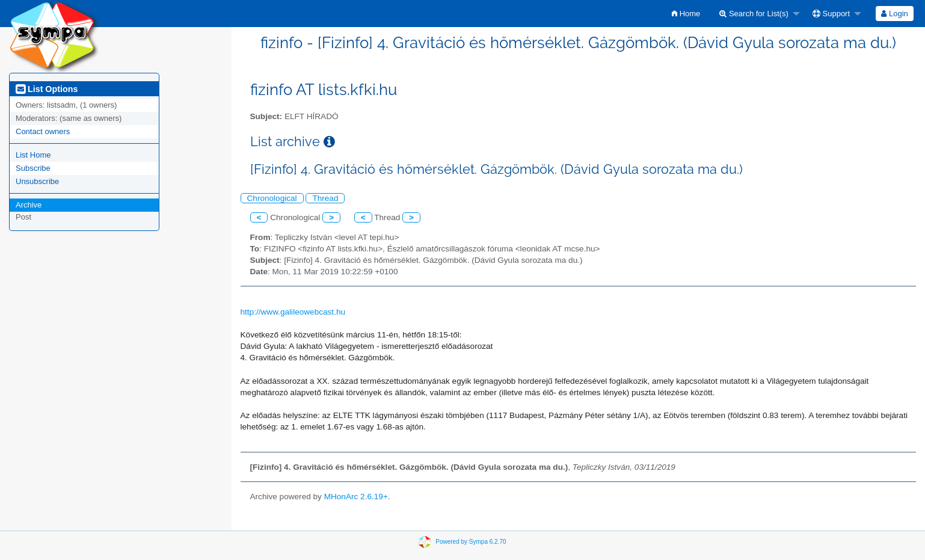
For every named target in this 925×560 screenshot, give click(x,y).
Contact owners (43, 131)
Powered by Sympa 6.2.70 (471, 542)
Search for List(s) (754, 14)
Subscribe (33, 168)
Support (831, 14)
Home (686, 14)
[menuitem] (686, 14)
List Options (47, 89)
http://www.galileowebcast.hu (293, 312)
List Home (33, 155)
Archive (29, 205)
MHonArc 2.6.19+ (356, 497)
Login (894, 14)
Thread (325, 198)
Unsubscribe (37, 181)
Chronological (272, 198)
